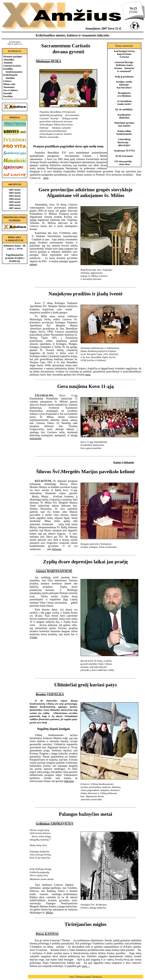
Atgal (72, 977)
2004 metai (15, 199)
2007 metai (15, 208)
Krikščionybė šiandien (10, 76)
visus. (86, 966)
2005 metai (15, 202)
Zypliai (33, 637)
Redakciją (15, 261)
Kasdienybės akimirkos (124, 116)
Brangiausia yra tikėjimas (124, 94)
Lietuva (7, 81)
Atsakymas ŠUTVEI (124, 151)
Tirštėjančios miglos (85, 924)
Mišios (49, 913)
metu (88, 375)
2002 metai (15, 193)
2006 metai (15, 205)
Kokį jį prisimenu (124, 77)
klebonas (57, 549)
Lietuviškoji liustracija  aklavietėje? (124, 142)
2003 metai (15, 196)
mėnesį (33, 264)
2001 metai (15, 190)
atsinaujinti (35, 438)
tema (46, 178)
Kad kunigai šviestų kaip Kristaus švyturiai (124, 54)
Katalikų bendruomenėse (13, 70)
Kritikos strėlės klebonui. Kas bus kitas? (124, 85)
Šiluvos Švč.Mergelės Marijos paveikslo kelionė (85, 472)
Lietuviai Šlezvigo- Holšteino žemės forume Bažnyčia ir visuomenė (124, 67)
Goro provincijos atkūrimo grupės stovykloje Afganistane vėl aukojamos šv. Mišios (85, 193)
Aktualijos (9, 60)
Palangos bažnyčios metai (86, 814)
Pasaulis (8, 93)
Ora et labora (11, 90)
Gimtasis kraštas (12, 66)
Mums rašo (9, 84)
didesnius (69, 781)
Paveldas (8, 96)
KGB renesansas (124, 156)
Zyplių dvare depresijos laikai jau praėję (85, 562)
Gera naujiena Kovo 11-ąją (85, 386)
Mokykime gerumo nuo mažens (124, 124)
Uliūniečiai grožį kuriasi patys (85, 685)
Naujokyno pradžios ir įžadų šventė (86, 294)
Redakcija (97, 977)
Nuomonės (9, 87)
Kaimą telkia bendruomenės (124, 133)
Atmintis (8, 63)
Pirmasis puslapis (13, 56)
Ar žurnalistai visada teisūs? (124, 103)
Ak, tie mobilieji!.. (124, 109)
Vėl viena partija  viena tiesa (124, 163)
